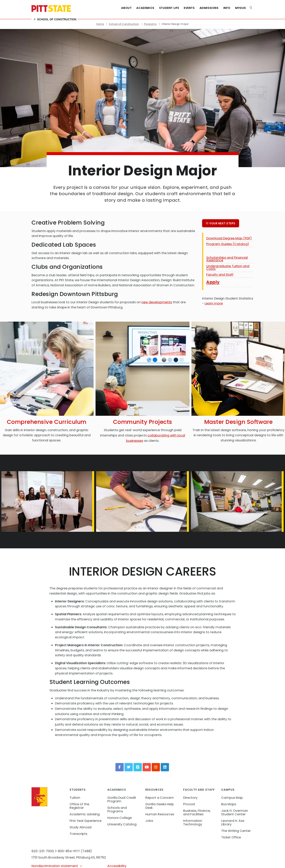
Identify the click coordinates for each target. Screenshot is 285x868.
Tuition (75, 798)
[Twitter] (129, 767)
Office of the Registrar (79, 806)
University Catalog (122, 824)
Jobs (149, 821)
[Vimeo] (138, 767)
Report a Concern (160, 798)
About (126, 8)
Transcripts (78, 834)
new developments (157, 302)
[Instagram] (156, 767)
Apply (213, 282)
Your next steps (221, 223)
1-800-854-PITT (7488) (73, 851)
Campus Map (232, 798)
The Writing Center (236, 831)
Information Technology (193, 823)
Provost (189, 804)
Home (100, 24)
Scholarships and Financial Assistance (227, 259)
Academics (145, 8)
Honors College (120, 818)
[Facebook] (120, 767)
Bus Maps (229, 804)
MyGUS (241, 8)
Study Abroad (80, 827)
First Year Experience (85, 821)
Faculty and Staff (220, 275)
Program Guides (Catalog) (228, 244)
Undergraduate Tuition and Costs (228, 267)
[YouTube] (147, 767)
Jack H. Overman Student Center (235, 812)
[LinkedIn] (165, 767)
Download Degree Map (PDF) (229, 238)
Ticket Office (231, 837)
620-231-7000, (43, 851)
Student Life (169, 8)
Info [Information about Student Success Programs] (227, 8)
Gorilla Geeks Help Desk (160, 806)
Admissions (209, 8)
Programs (150, 24)
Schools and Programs (117, 809)
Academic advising (85, 814)
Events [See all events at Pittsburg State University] (189, 8)
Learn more (214, 303)
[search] (251, 8)
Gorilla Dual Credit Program (122, 799)
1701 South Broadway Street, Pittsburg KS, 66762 (69, 857)
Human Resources (160, 814)
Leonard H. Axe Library (233, 823)
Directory (190, 798)
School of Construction (55, 19)
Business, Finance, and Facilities (197, 812)
